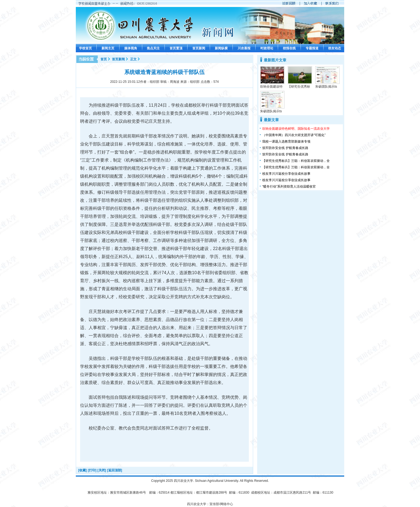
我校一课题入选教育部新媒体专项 (286, 141)
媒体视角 (131, 48)
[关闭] (102, 470)
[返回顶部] (115, 470)
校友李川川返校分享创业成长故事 (286, 174)
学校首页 (85, 48)
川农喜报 (244, 48)
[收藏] (82, 470)
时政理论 (267, 48)
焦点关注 (153, 48)
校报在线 (289, 48)
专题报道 (312, 48)
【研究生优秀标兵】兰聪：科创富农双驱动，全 (296, 161)
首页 (104, 59)
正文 (133, 59)
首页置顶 (176, 48)
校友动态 (335, 48)
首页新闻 (199, 48)
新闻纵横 (221, 48)
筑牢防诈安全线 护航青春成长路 (285, 148)
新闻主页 (108, 48)
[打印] (92, 470)
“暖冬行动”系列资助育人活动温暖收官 (289, 187)
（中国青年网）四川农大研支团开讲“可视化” (294, 135)
